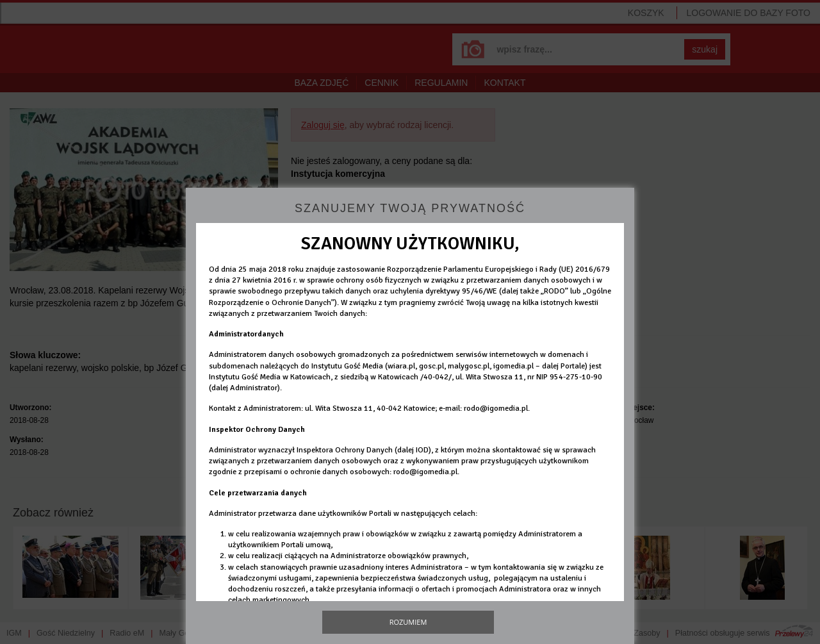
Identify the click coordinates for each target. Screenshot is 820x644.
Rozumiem (408, 622)
